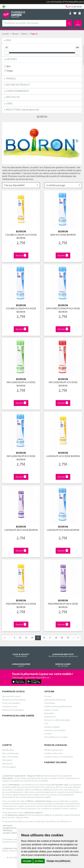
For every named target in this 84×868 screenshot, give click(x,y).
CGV (46, 723)
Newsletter (49, 712)
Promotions (50, 702)
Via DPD (21, 661)
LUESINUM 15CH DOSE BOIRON (63, 456)
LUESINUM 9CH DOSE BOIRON (63, 529)
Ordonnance (50, 716)
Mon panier (7, 759)
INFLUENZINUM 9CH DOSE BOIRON (21, 457)
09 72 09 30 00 (63, 661)
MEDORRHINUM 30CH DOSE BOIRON (63, 605)
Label (9, 104)
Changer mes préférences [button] (58, 861)
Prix (8, 41)
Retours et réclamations (13, 709)
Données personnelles (55, 729)
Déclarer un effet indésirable (57, 719)
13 (26, 636)
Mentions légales (52, 726)
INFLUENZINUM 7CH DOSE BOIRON (63, 384)
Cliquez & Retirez (21, 651)
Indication (22, 110)
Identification (8, 749)
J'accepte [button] (27, 861)
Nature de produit (18, 85)
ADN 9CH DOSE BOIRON (63, 235)
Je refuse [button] (39, 861)
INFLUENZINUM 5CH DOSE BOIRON (21, 384)
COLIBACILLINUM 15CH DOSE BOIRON (21, 237)
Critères (11, 60)
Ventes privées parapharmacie (58, 706)
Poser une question (11, 702)
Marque (15, 34)
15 (38, 636)
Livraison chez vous (53, 753)
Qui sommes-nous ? (12, 695)
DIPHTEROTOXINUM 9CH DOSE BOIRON (63, 310)
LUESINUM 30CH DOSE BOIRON (21, 529)
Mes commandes (10, 756)
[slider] (7, 53)
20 (62, 636)
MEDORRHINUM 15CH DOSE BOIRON (21, 605)
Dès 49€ (63, 651)
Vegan (9, 71)
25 (68, 636)
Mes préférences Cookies (56, 736)
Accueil (5, 34)
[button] (21, 185)
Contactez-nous (10, 706)
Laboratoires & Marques (55, 699)
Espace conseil (51, 709)
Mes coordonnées (11, 753)
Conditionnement (17, 91)
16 (44, 636)
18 (56, 636)
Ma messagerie (9, 766)
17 (50, 636)
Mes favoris (7, 763)
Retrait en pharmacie (54, 749)
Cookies (48, 733)
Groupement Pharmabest (14, 699)
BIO (8, 67)
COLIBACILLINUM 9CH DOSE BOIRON (21, 310)
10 (20, 636)
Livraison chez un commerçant (59, 756)
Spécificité (13, 97)
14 (32, 636)
